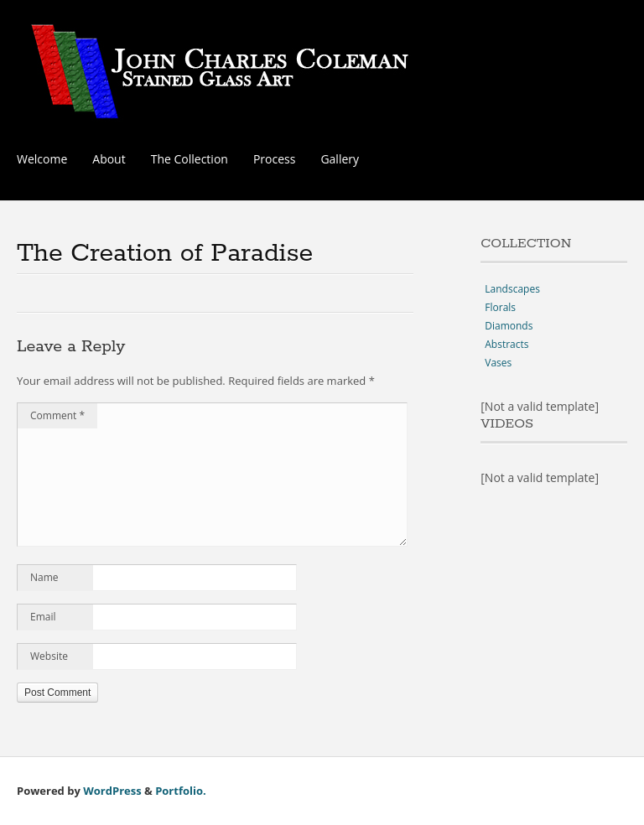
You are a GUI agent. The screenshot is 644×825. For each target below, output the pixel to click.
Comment (57, 415)
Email (43, 617)
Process (274, 159)
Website (49, 656)
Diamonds (509, 326)
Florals (500, 307)
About (109, 159)
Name (44, 577)
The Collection (190, 159)
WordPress (112, 791)
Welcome (42, 159)
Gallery (340, 159)
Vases (498, 363)
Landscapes (512, 289)
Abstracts (506, 344)
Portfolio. (181, 791)
